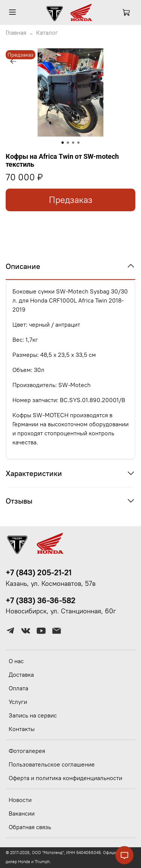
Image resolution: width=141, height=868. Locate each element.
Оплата (18, 688)
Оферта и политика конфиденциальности (65, 778)
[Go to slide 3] (73, 143)
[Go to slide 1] (63, 143)
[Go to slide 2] (68, 143)
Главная (16, 32)
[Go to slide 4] (79, 143)
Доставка (21, 674)
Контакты (22, 729)
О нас (16, 661)
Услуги (18, 702)
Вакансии (22, 813)
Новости (20, 800)
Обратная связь (30, 827)
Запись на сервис (33, 715)
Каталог (47, 32)
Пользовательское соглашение (52, 764)
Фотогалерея (27, 751)
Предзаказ (71, 200)
